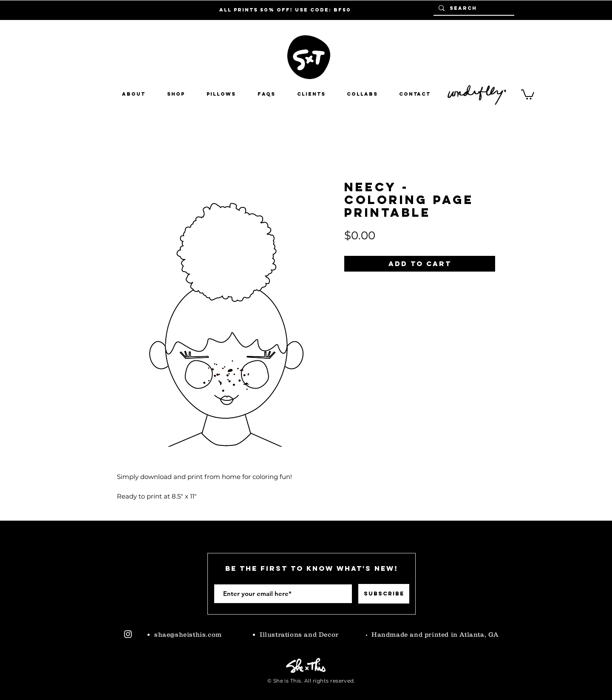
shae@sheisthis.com (188, 634)
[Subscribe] (384, 594)
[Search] (473, 8)
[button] (362, 94)
